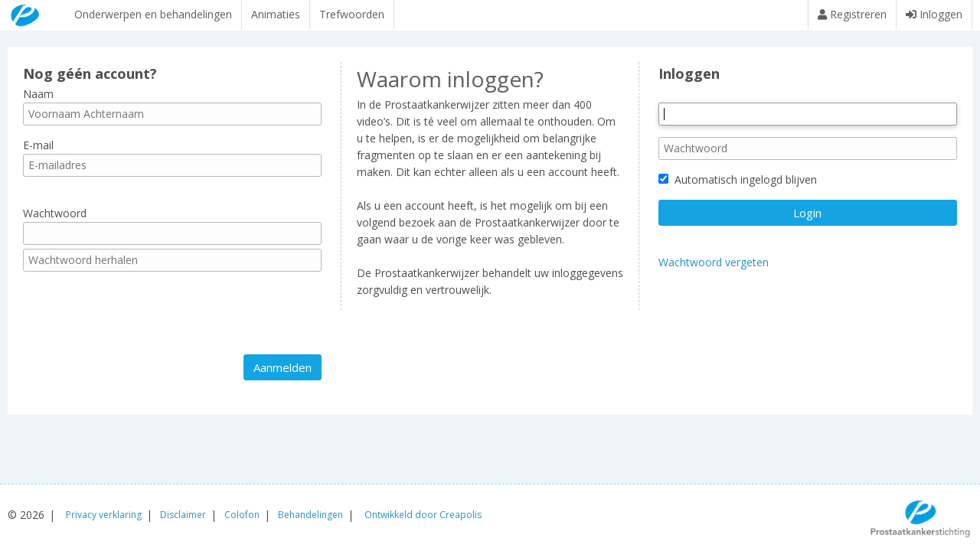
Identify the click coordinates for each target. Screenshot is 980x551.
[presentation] (139, 321)
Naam (38, 101)
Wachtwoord (55, 221)
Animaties (276, 14)
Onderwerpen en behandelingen (153, 14)
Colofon (242, 515)
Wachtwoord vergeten (714, 270)
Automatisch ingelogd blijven (738, 187)
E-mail (38, 153)
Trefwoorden (352, 14)
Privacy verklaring (104, 515)
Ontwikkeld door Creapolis (423, 515)
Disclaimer (183, 515)
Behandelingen (310, 515)
